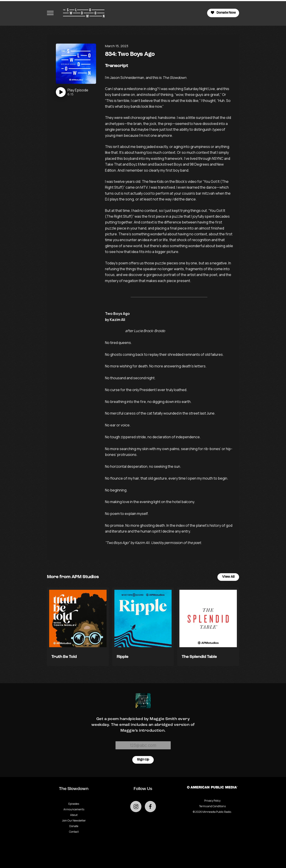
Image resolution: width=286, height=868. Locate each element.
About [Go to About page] (74, 815)
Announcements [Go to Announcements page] (74, 809)
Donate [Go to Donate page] (74, 826)
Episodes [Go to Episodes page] (74, 804)
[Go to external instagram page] (136, 807)
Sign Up (143, 760)
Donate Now (223, 13)
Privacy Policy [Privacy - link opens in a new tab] (212, 801)
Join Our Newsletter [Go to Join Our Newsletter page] (74, 821)
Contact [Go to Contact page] (74, 832)
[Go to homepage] (82, 13)
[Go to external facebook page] (150, 807)
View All (228, 577)
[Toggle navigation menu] (50, 13)
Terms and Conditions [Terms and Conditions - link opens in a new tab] (212, 806)
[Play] (72, 92)
